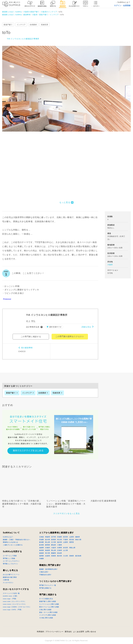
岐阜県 (41, 545)
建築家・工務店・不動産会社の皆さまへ (17, 540)
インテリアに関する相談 (48, 615)
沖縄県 (41, 559)
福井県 (59, 542)
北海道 (41, 537)
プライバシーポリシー (54, 632)
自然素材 (33, 25)
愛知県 (53, 545)
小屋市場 (6, 580)
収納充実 (45, 25)
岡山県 (53, 550)
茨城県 (41, 540)
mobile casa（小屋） (10, 596)
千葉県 (65, 540)
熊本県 (59, 556)
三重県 (59, 545)
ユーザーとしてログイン (11, 561)
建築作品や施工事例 (10, 577)
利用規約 (40, 632)
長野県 (72, 542)
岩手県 (53, 537)
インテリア (21, 25)
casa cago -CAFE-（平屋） (13, 610)
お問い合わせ (91, 632)
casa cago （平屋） (10, 599)
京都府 (47, 548)
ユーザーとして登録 (10, 556)
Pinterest (7, 299)
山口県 (65, 550)
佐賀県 (47, 556)
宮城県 (59, 537)
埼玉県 (59, 540)
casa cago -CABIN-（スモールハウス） (17, 607)
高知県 (59, 553)
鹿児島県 (78, 556)
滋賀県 (41, 548)
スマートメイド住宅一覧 (11, 593)
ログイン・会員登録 (122, 5)
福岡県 (41, 556)
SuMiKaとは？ (8, 537)
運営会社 (68, 632)
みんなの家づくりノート (11, 575)
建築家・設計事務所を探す (48, 569)
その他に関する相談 (46, 618)
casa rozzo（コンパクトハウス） (15, 604)
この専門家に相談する (31, 337)
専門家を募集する (45, 588)
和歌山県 (72, 548)
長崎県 (53, 556)
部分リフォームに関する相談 (49, 607)
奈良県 (65, 548)
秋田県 (65, 537)
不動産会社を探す (45, 575)
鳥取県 (41, 550)
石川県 (53, 542)
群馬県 (53, 540)
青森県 (47, 537)
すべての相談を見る (46, 599)
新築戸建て (8, 25)
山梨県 (65, 542)
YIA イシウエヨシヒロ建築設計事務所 (23, 39)
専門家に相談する (48, 595)
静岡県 (47, 545)
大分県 (65, 556)
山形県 (72, 537)
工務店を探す (44, 572)
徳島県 (41, 553)
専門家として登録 (9, 558)
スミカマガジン (8, 583)
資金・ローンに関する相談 (48, 612)
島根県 (47, 550)
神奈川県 (78, 540)
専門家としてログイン (10, 564)
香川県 (47, 553)
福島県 (77, 537)
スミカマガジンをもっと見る (66, 513)
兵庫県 (59, 548)
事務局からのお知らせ (10, 542)
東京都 (72, 540)
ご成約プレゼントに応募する (13, 545)
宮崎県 (72, 556)
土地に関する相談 (45, 610)
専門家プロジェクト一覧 (48, 585)
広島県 (59, 550)
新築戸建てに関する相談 (48, 601)
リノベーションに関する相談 (49, 604)
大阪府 (110, 265)
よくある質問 (79, 632)
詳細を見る (86, 327)
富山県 (47, 542)
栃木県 (47, 540)
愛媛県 (53, 553)
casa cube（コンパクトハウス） (14, 601)
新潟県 (41, 542)
